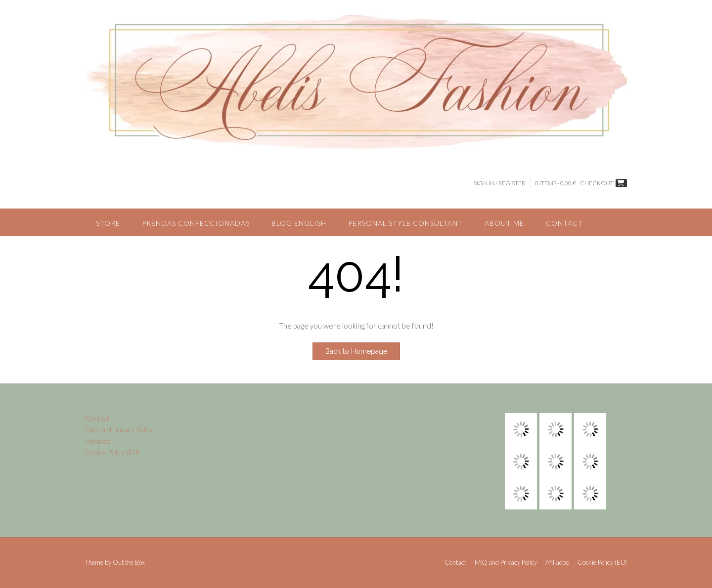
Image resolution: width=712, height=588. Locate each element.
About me (504, 223)
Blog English (299, 223)
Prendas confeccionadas (196, 223)
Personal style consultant (405, 223)
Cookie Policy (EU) (112, 452)
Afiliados (98, 441)
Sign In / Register (499, 183)
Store (108, 223)
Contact (564, 223)
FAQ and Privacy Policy (119, 430)
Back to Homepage (356, 351)
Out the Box (129, 562)
